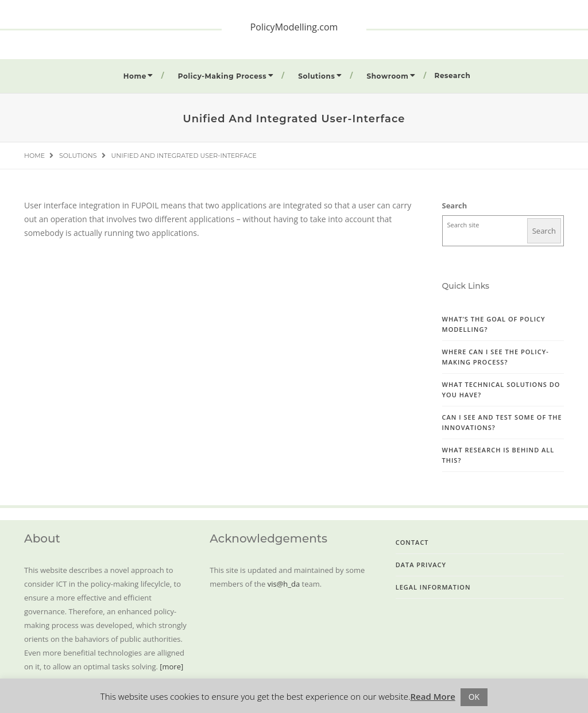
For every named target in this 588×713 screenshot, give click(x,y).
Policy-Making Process (222, 76)
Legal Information (433, 587)
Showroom (387, 76)
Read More (433, 696)
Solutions (316, 76)
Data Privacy (421, 565)
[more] (171, 666)
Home (135, 76)
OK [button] (474, 697)
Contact (412, 542)
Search (455, 206)
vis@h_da (284, 584)
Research (453, 75)
